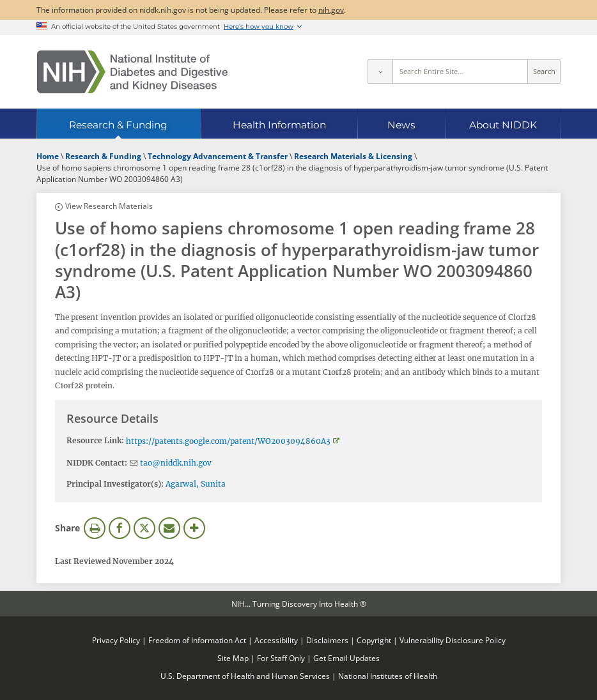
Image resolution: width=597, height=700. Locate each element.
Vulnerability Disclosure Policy (453, 640)
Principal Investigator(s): (115, 484)
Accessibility (276, 640)
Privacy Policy (116, 640)
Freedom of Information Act (197, 640)
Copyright (374, 640)
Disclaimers (327, 640)
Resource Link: (95, 440)
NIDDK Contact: (97, 463)
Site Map (233, 658)
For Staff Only (281, 658)
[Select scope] (380, 72)
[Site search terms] (461, 72)
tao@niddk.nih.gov (176, 463)
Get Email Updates (346, 658)
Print (95, 528)
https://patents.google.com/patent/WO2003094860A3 (228, 441)
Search (544, 72)
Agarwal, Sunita (196, 484)
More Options (194, 528)
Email (169, 528)
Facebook (120, 528)
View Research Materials (109, 206)
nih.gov (331, 10)
